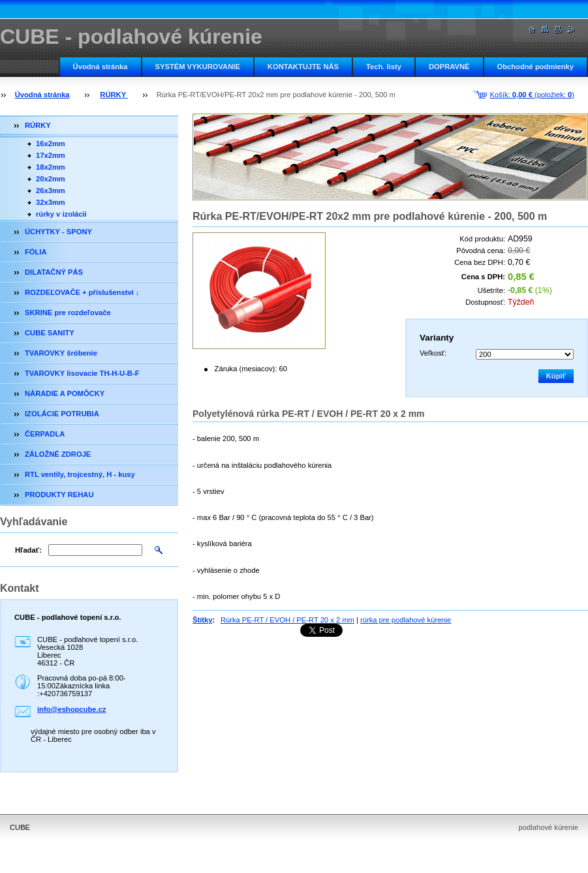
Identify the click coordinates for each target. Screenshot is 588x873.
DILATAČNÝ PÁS (54, 272)
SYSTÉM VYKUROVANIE (198, 67)
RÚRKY (114, 95)
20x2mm (51, 179)
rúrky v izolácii (61, 214)
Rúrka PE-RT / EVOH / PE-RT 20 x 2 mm (287, 620)
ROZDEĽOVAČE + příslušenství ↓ (82, 292)
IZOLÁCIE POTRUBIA (62, 414)
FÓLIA (36, 252)
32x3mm (51, 202)
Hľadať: (28, 550)
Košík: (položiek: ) (532, 95)
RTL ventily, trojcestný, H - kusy (80, 474)
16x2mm (51, 144)
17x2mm (51, 155)
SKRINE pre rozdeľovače (68, 313)
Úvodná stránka (101, 67)
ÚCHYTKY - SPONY (58, 232)
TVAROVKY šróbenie (61, 353)
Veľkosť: (433, 353)
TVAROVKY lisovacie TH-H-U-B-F (82, 373)
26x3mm (51, 191)
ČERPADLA (45, 434)
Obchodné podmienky (535, 67)
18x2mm (51, 167)
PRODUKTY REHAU (59, 495)
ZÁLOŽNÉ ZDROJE (58, 454)
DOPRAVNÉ (449, 67)
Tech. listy (384, 67)
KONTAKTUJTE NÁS (303, 67)
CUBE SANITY (50, 333)
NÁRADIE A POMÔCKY (65, 393)
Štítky (202, 620)
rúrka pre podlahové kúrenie (406, 620)
